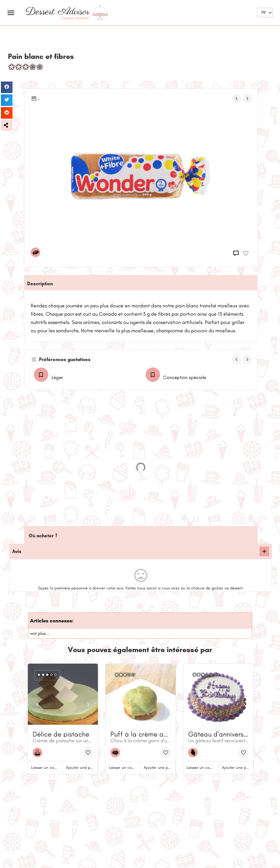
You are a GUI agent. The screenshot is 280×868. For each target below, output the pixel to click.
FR (264, 12)
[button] (7, 125)
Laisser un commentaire (52, 767)
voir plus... (40, 633)
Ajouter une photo (82, 767)
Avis (17, 551)
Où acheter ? (43, 536)
